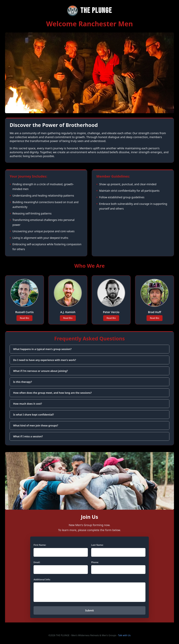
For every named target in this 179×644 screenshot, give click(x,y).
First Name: (40, 545)
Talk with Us (124, 635)
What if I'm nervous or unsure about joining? (40, 371)
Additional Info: (42, 580)
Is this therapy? (23, 382)
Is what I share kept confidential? (33, 415)
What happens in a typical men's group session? (42, 349)
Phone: (95, 562)
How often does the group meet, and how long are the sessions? (52, 393)
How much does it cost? (28, 404)
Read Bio (24, 318)
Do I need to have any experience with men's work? (45, 360)
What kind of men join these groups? (36, 425)
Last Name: (97, 545)
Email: (37, 562)
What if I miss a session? (28, 436)
